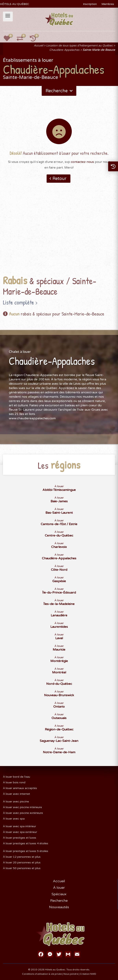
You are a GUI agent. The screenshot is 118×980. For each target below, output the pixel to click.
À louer (59, 888)
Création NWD (88, 974)
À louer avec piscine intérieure (22, 807)
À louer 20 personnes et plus (22, 862)
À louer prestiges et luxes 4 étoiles (26, 843)
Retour (59, 179)
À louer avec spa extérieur (20, 832)
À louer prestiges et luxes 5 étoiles (26, 851)
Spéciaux (59, 894)
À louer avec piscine (16, 802)
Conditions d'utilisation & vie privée (42, 974)
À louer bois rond (14, 782)
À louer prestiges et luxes (20, 838)
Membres (108, 4)
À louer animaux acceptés (20, 788)
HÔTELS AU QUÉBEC (15, 4)
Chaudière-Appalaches (64, 50)
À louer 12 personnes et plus (22, 857)
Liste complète (18, 302)
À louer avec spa (14, 819)
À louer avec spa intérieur (19, 826)
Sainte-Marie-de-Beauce (99, 50)
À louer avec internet (17, 794)
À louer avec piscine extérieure (23, 813)
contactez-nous (82, 162)
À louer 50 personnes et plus (22, 868)
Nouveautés (59, 907)
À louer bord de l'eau (17, 777)
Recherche (59, 91)
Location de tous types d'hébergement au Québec (79, 46)
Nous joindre (71, 974)
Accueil (38, 46)
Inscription (90, 4)
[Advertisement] (59, 235)
